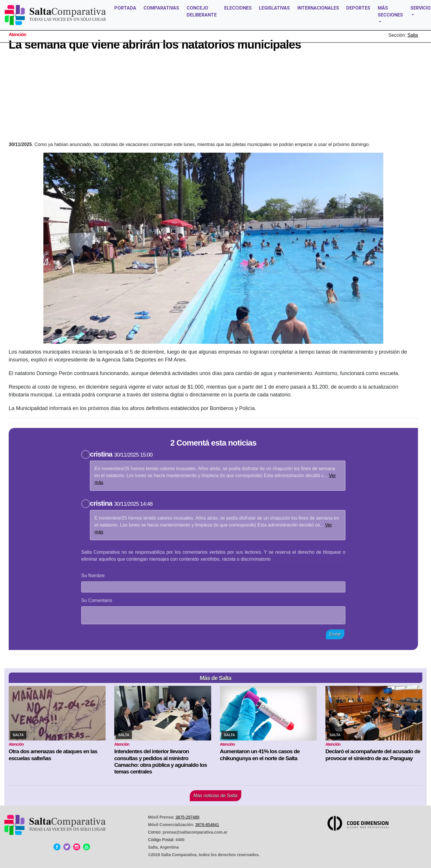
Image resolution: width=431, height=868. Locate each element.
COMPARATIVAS (161, 8)
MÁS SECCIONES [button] (390, 11)
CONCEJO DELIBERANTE (202, 11)
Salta (413, 35)
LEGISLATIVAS (274, 8)
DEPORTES (358, 8)
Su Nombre (93, 576)
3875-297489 (188, 817)
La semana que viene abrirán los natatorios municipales (155, 45)
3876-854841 (207, 825)
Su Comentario (97, 600)
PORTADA (125, 8)
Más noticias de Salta (215, 796)
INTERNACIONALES (318, 8)
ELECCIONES (238, 8)
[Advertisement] (213, 98)
